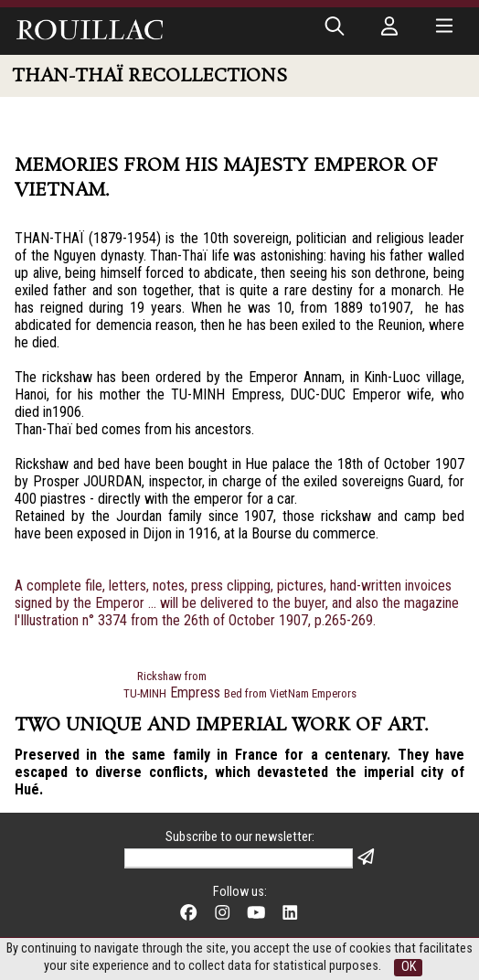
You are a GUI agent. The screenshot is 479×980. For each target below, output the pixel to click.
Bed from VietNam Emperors (290, 693)
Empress (195, 692)
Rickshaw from (172, 676)
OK (409, 967)
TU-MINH (145, 693)
